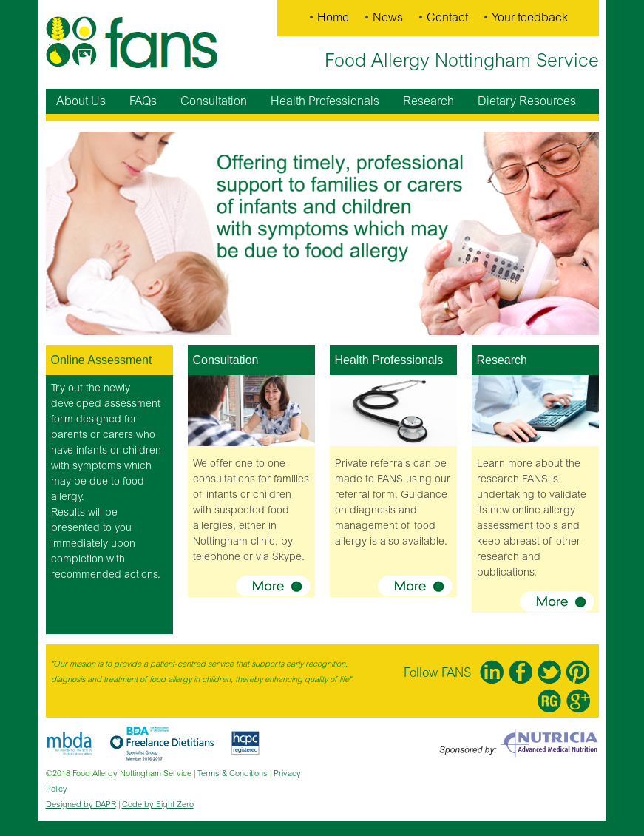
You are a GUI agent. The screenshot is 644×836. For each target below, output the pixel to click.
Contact (447, 18)
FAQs (143, 101)
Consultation (214, 101)
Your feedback (530, 18)
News (388, 18)
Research (428, 101)
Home (333, 18)
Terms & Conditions (233, 773)
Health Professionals (325, 101)
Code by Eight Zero (158, 805)
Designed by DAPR (81, 805)
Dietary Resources (527, 101)
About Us (81, 101)
